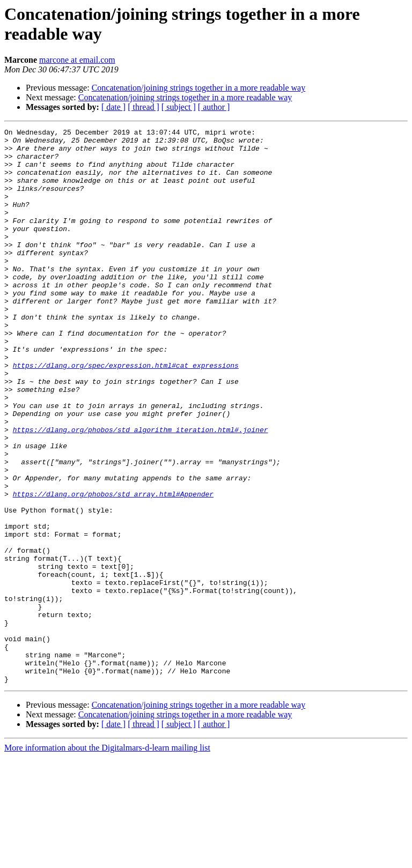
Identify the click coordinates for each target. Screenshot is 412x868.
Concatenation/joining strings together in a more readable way (199, 88)
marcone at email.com (77, 60)
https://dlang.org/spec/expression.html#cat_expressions (126, 413)
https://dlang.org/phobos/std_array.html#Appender (113, 568)
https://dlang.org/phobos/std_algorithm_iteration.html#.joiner (141, 491)
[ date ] (113, 107)
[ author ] (214, 107)
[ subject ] (179, 107)
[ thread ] (144, 107)
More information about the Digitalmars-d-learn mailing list (107, 859)
